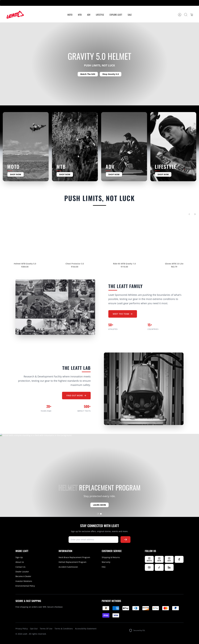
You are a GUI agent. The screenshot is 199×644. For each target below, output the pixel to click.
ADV (89, 15)
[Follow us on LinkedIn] (169, 567)
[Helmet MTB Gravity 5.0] (25, 237)
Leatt (25, 634)
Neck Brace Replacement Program (74, 557)
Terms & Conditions (64, 629)
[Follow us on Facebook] (179, 559)
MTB (80, 15)
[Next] (195, 216)
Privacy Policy (22, 629)
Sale (130, 15)
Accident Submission (68, 567)
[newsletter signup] (93, 540)
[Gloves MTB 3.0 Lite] (174, 237)
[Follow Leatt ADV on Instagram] (169, 559)
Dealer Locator (22, 572)
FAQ (104, 567)
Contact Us (20, 567)
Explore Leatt (116, 15)
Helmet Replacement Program (72, 562)
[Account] (180, 15)
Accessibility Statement (86, 629)
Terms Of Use (46, 629)
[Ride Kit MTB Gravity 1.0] (124, 237)
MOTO (70, 15)
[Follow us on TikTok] (159, 567)
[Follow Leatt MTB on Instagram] (159, 559)
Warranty (106, 562)
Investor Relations (24, 581)
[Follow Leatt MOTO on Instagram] (149, 559)
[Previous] (189, 216)
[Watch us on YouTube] (149, 567)
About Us (20, 562)
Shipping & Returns (111, 557)
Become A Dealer (23, 576)
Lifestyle (100, 15)
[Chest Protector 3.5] (75, 237)
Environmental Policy (25, 586)
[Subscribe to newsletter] (125, 540)
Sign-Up (19, 557)
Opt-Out (34, 629)
